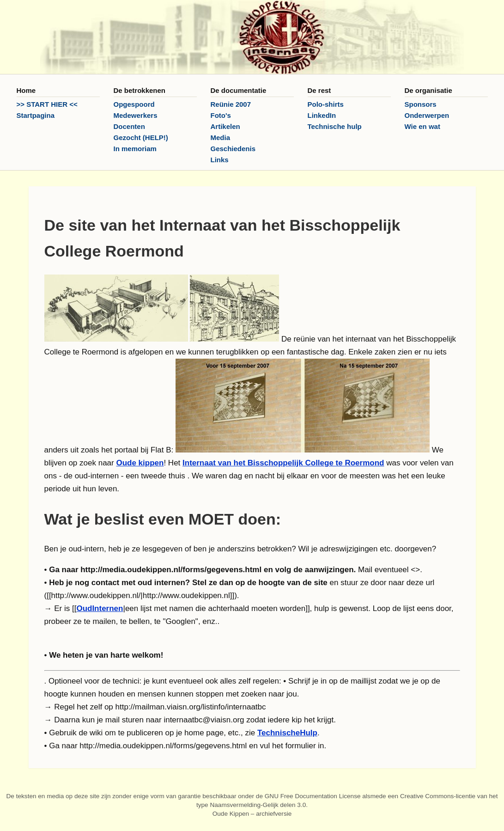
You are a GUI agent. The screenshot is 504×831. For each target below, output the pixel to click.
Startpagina (36, 115)
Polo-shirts (326, 104)
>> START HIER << (47, 104)
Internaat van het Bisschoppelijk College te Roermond (283, 463)
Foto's (221, 115)
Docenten (129, 126)
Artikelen (225, 126)
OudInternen (100, 608)
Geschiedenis (233, 149)
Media (221, 137)
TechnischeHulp (287, 733)
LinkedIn (322, 115)
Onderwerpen (427, 115)
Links (220, 160)
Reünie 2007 (231, 104)
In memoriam (135, 149)
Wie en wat (422, 126)
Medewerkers (136, 115)
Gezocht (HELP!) (141, 137)
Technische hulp (335, 126)
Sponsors (421, 104)
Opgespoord (134, 104)
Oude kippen (140, 463)
